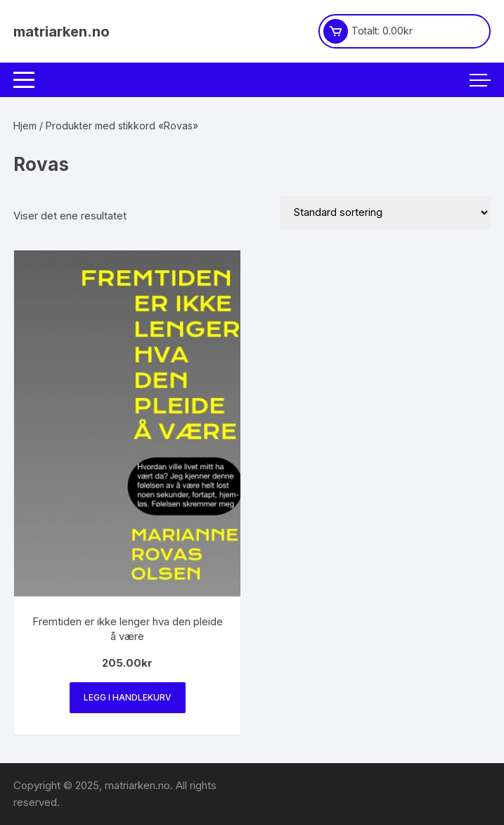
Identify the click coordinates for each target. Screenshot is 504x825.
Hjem (25, 126)
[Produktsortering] (385, 212)
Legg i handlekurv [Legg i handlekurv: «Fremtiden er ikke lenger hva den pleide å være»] (128, 697)
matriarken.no (62, 32)
